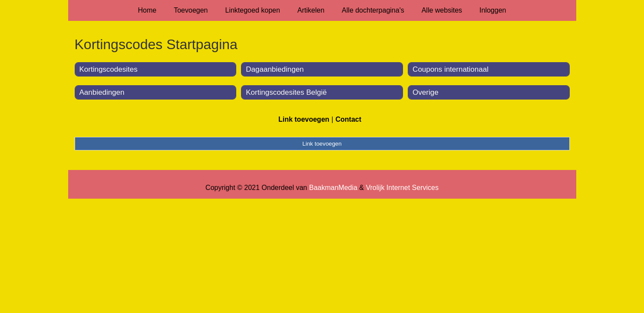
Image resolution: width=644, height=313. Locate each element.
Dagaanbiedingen (275, 69)
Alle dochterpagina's (373, 10)
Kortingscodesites (109, 69)
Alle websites (442, 10)
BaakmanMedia (333, 188)
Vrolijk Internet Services (402, 188)
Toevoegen (191, 10)
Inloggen (493, 10)
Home (147, 10)
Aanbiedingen (102, 92)
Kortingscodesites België (286, 92)
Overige (426, 92)
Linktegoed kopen (253, 10)
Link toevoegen (304, 119)
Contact (348, 119)
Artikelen (311, 10)
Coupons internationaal (451, 69)
